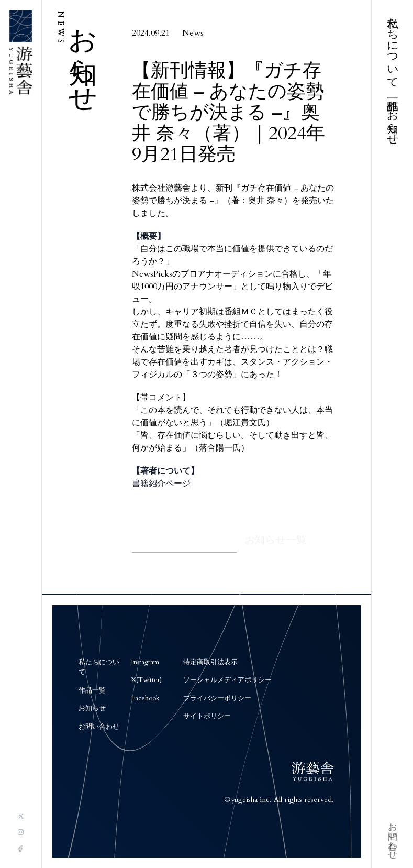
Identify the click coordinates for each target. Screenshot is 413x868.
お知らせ (393, 122)
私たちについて (393, 47)
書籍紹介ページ (161, 485)
